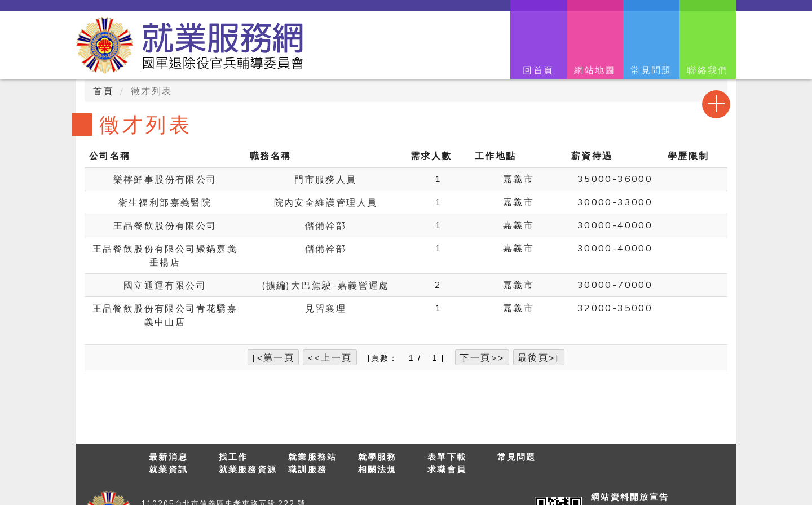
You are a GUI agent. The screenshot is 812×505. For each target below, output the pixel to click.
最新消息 (168, 457)
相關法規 (378, 469)
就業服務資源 (248, 469)
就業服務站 (312, 457)
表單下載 (447, 457)
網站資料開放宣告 (630, 497)
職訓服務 (308, 469)
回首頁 (538, 70)
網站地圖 (595, 70)
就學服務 (378, 457)
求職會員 (447, 469)
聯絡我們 (708, 70)
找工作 (233, 457)
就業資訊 (168, 469)
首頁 (103, 91)
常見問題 (651, 70)
